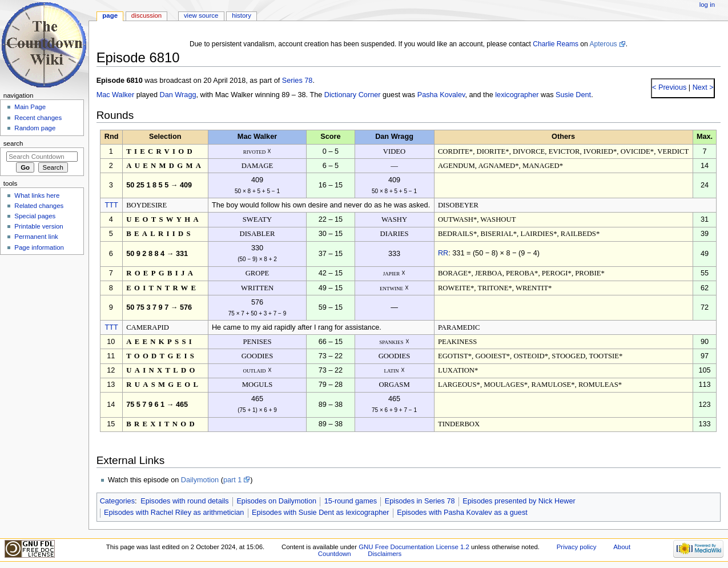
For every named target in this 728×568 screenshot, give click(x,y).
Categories (117, 501)
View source (201, 15)
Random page (35, 128)
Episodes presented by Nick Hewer (519, 501)
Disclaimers (385, 554)
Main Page (30, 107)
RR (443, 253)
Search (13, 143)
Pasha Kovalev (441, 95)
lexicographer (517, 95)
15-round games (351, 501)
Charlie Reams (556, 44)
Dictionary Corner (353, 95)
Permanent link (36, 237)
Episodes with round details (184, 501)
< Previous (669, 87)
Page (110, 15)
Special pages (35, 216)
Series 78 (297, 81)
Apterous (603, 44)
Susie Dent (573, 95)
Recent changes (38, 118)
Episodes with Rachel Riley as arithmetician (174, 513)
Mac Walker (116, 95)
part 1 (232, 480)
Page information (39, 247)
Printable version (39, 226)
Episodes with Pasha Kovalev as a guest (462, 513)
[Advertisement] (42, 345)
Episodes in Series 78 (420, 501)
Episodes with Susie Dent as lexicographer (321, 513)
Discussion (146, 15)
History (242, 15)
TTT (111, 205)
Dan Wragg (178, 95)
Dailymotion (200, 480)
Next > (702, 87)
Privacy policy (577, 547)
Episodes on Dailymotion (276, 501)
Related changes (39, 206)
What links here (37, 195)
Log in (707, 5)
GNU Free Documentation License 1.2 (414, 547)
